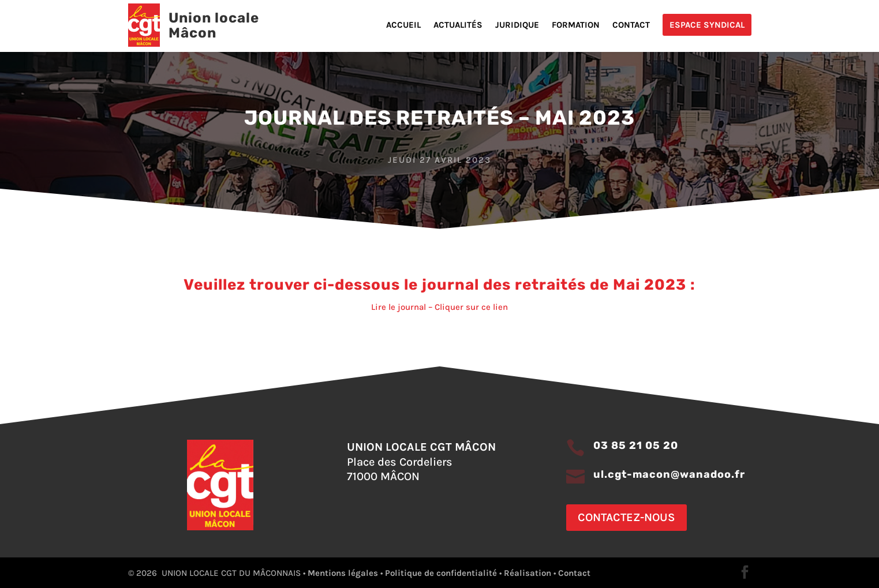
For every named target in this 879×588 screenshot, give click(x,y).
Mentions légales (343, 573)
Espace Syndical (707, 25)
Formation (576, 25)
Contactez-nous (626, 517)
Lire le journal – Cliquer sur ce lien (439, 307)
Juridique (517, 25)
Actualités (458, 25)
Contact (631, 25)
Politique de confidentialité (441, 573)
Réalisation (528, 573)
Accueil (403, 25)
